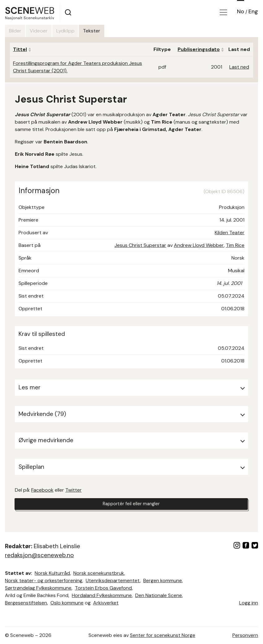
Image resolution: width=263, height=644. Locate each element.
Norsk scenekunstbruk (99, 573)
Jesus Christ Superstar (140, 245)
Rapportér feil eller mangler (131, 505)
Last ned (239, 67)
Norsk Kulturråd (52, 573)
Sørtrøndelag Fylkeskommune (38, 588)
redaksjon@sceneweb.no (39, 555)
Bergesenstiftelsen (26, 603)
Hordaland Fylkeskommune (102, 595)
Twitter (73, 490)
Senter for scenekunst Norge (163, 635)
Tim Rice (235, 245)
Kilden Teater (230, 233)
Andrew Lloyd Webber (199, 245)
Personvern (245, 635)
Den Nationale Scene (159, 595)
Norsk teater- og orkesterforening (44, 580)
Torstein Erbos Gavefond (103, 588)
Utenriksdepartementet (113, 580)
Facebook (42, 490)
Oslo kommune (67, 603)
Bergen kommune (163, 580)
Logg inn (249, 603)
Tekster (116, 31)
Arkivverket (106, 603)
